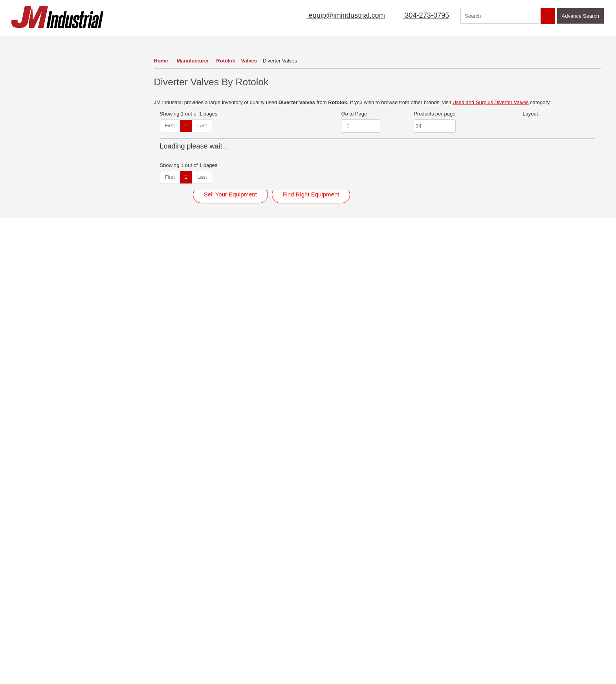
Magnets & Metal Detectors (49, 204)
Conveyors (30, 72)
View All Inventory (34, 333)
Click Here (476, 504)
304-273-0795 (421, 15)
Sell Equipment (254, 41)
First (170, 126)
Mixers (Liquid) (34, 243)
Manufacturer (194, 61)
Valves (252, 61)
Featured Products (455, 41)
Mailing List (304, 41)
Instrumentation (35, 177)
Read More (184, 513)
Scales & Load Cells (40, 309)
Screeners (29, 323)
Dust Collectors (35, 98)
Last (202, 126)
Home (161, 61)
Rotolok (227, 61)
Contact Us (509, 41)
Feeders (27, 138)
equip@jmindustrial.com (337, 15)
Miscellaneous (34, 217)
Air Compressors (37, 59)
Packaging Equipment (42, 283)
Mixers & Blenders (38, 230)
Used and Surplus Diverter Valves (491, 102)
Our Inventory (33, 41)
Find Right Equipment (311, 394)
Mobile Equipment (38, 257)
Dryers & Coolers (37, 85)
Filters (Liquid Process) (44, 151)
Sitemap (79, 612)
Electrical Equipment (41, 112)
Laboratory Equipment (43, 191)
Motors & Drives (36, 270)
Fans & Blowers (36, 125)
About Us (208, 41)
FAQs (14, 646)
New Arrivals (350, 41)
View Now (54, 545)
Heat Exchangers (37, 164)
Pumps (26, 296)
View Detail (214, 255)
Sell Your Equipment (230, 394)
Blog (75, 635)
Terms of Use (85, 601)
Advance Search (580, 16)
